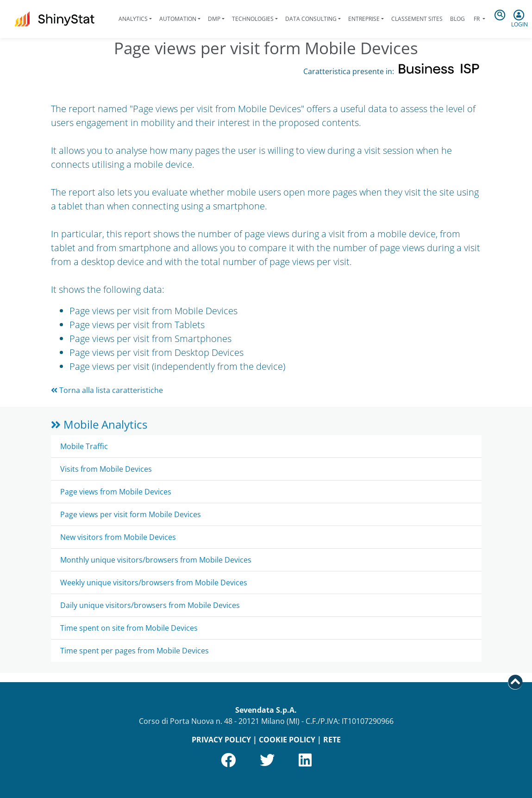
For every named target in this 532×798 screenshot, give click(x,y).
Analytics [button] (133, 19)
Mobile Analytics (99, 424)
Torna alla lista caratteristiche (107, 390)
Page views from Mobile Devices (116, 492)
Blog (457, 19)
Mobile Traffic (84, 446)
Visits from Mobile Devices (106, 469)
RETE (332, 740)
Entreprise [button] (364, 19)
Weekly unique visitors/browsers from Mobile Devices (154, 583)
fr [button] (477, 19)
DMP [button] (214, 19)
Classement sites (417, 19)
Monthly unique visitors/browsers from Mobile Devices (156, 560)
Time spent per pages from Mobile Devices (135, 651)
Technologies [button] (253, 19)
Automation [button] (178, 19)
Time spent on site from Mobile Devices (129, 628)
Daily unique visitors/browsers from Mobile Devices (150, 605)
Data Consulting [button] (311, 19)
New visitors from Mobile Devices (118, 537)
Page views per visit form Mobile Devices (131, 514)
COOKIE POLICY (287, 740)
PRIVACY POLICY (221, 740)
